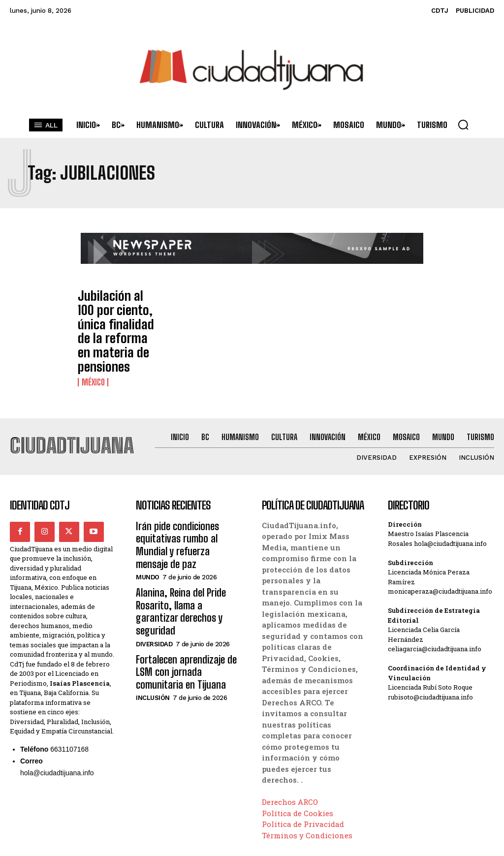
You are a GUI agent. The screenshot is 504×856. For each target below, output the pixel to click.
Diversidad (154, 574)
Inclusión (153, 622)
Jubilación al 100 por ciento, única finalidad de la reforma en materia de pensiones (118, 316)
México (93, 351)
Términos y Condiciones (307, 802)
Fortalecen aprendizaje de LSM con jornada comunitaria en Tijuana (189, 599)
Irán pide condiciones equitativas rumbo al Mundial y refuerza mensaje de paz (188, 502)
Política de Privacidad (303, 791)
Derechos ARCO (290, 769)
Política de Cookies (298, 780)
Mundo (148, 526)
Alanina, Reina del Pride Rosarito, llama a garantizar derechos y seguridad (186, 551)
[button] (463, 125)
